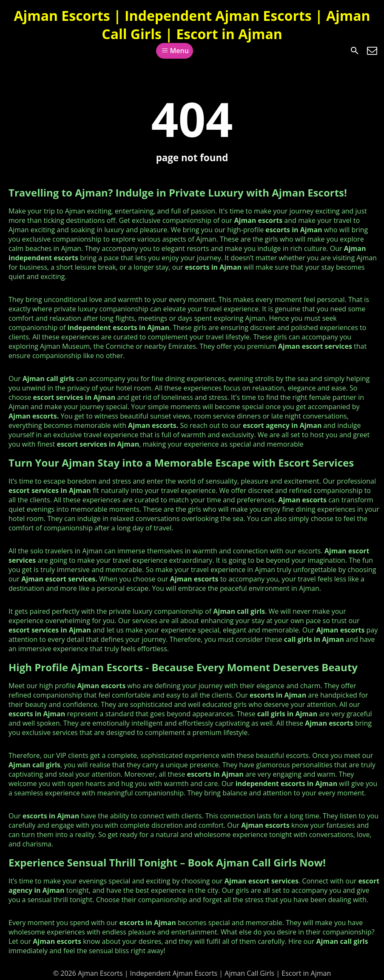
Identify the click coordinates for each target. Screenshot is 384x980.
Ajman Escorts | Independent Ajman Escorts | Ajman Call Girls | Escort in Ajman (192, 25)
